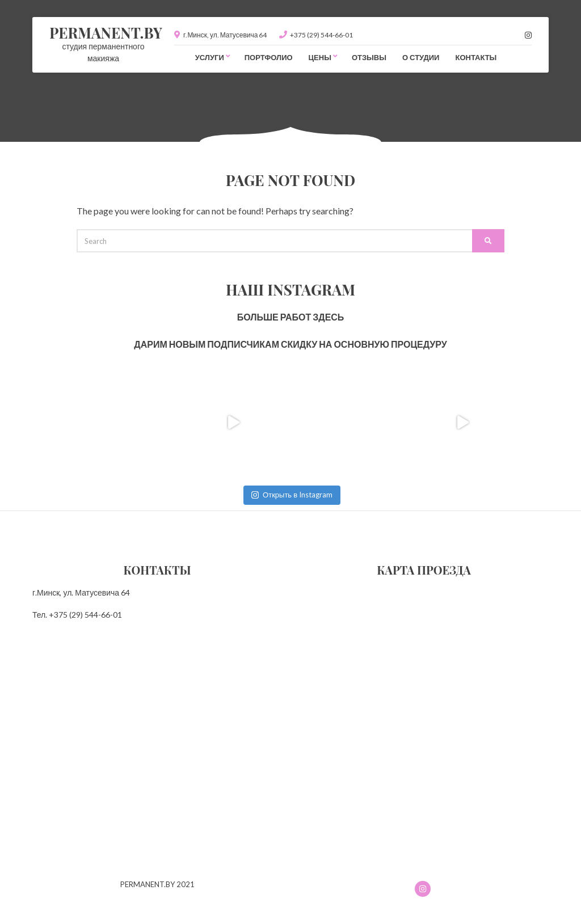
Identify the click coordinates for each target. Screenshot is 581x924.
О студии (421, 57)
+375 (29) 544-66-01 (321, 35)
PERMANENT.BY (106, 32)
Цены (320, 57)
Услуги (210, 57)
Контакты (476, 57)
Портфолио (269, 57)
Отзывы (369, 57)
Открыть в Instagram (292, 495)
